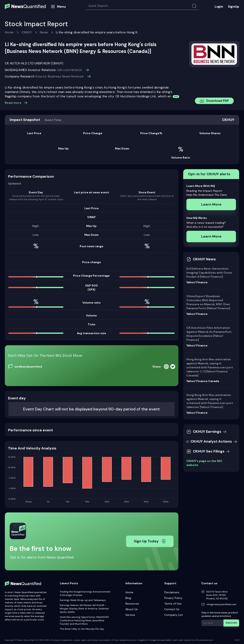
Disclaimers (172, 592)
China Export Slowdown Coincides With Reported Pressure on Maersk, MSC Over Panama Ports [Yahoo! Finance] (208, 302)
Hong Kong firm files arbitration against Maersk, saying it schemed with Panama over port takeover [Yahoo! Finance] (210, 401)
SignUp (234, 7)
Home (9, 32)
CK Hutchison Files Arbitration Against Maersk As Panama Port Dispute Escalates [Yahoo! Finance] (209, 334)
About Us (132, 609)
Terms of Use (173, 604)
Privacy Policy (173, 598)
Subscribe (232, 623)
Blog (128, 598)
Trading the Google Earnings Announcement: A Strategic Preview (85, 593)
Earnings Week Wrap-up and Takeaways (83, 600)
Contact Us (172, 609)
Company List (174, 615)
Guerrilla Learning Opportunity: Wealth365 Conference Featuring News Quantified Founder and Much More (84, 620)
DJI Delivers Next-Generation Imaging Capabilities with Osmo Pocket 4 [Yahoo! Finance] (209, 273)
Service (130, 615)
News (44, 32)
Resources (132, 604)
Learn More (211, 204)
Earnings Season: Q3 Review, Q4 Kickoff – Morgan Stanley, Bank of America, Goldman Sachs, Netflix (84, 609)
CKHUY (27, 32)
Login (219, 7)
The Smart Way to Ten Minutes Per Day (82, 629)
